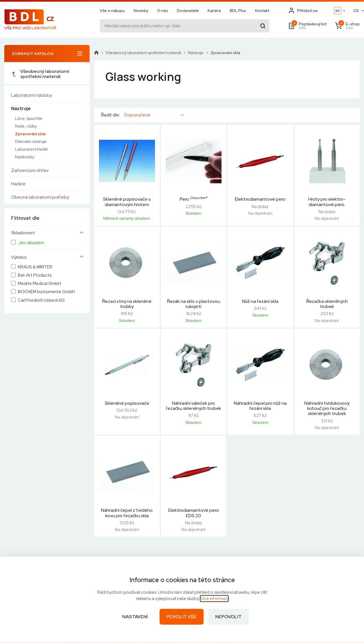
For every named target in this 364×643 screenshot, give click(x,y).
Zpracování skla (30, 134)
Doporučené (137, 115)
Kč (338, 11)
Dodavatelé (188, 11)
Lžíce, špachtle (29, 118)
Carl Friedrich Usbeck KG (41, 300)
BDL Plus (238, 11)
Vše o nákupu (112, 11)
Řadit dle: (110, 115)
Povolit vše (182, 617)
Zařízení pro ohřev (30, 170)
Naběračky (25, 157)
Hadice (18, 184)
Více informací (214, 599)
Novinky (141, 11)
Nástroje (21, 109)
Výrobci (19, 257)
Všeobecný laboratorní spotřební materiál (40, 74)
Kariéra (214, 11)
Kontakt (262, 11)
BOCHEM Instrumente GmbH (46, 292)
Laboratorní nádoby (32, 95)
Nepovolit (228, 617)
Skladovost (23, 233)
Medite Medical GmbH (39, 284)
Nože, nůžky (26, 126)
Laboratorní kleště (31, 149)
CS (356, 11)
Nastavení (135, 617)
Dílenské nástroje (31, 141)
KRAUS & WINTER (35, 267)
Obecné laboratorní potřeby (40, 197)
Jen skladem (31, 243)
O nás (163, 11)
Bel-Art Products (35, 275)
